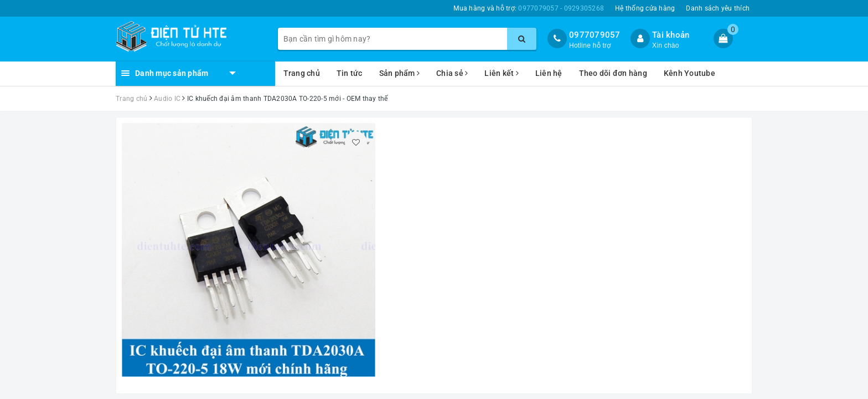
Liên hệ (549, 73)
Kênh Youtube (689, 73)
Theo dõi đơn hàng (613, 73)
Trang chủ (302, 73)
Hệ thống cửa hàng (645, 8)
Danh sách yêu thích (718, 8)
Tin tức (350, 73)
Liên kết (502, 73)
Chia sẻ (452, 73)
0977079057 (595, 35)
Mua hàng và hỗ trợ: (529, 8)
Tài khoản (671, 35)
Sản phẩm (400, 73)
